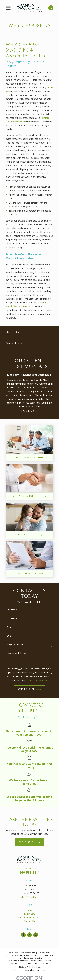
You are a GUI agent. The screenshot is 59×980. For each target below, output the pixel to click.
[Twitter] (29, 935)
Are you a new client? (16, 645)
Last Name (12, 619)
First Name (12, 610)
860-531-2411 (30, 872)
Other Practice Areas (30, 918)
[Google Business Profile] (36, 935)
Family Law (30, 914)
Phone (10, 627)
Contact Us (29, 921)
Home (30, 910)
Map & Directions (29, 897)
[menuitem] (29, 343)
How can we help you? (17, 653)
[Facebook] (23, 935)
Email (9, 636)
